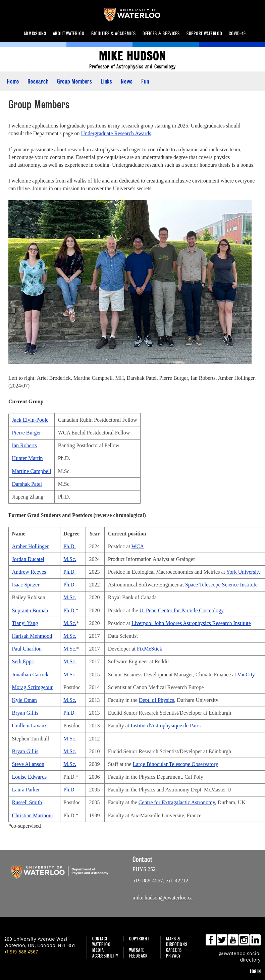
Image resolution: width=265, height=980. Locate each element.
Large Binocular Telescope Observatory (176, 764)
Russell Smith (27, 802)
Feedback (138, 956)
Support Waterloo (204, 33)
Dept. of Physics (156, 700)
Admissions (35, 33)
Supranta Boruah (30, 610)
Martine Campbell (32, 471)
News (127, 81)
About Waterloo (69, 33)
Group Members (75, 81)
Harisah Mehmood (32, 636)
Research (38, 81)
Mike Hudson (132, 56)
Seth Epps (23, 661)
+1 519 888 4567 (21, 952)
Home (13, 81)
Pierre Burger (26, 433)
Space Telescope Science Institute (221, 585)
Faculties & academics (114, 33)
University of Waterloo (138, 15)
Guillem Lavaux (30, 726)
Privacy (173, 956)
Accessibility (105, 956)
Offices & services (161, 33)
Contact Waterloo (101, 941)
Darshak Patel (27, 484)
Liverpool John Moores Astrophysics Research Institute (191, 623)
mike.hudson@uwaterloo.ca (163, 898)
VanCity (246, 675)
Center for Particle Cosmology (191, 610)
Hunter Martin (28, 458)
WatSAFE (137, 950)
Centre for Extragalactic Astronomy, (177, 802)
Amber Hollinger (31, 546)
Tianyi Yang (25, 623)
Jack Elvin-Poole (30, 420)
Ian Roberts (24, 445)
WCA (138, 546)
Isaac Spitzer (26, 585)
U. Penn (148, 610)
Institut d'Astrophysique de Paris (166, 726)
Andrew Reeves (29, 572)
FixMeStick (150, 649)
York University (243, 572)
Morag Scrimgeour (32, 687)
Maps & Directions (177, 941)
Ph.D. (69, 546)
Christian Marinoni (33, 815)
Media (98, 950)
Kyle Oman (24, 700)
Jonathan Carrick (30, 675)
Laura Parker (26, 790)
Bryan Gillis (25, 713)
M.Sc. (70, 559)
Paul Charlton (27, 649)
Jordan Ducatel (28, 559)
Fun (145, 81)
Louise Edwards (30, 777)
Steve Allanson (28, 764)
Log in (255, 971)
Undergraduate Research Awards (116, 133)
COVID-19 (237, 33)
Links (107, 81)
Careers (174, 950)
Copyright (139, 939)
